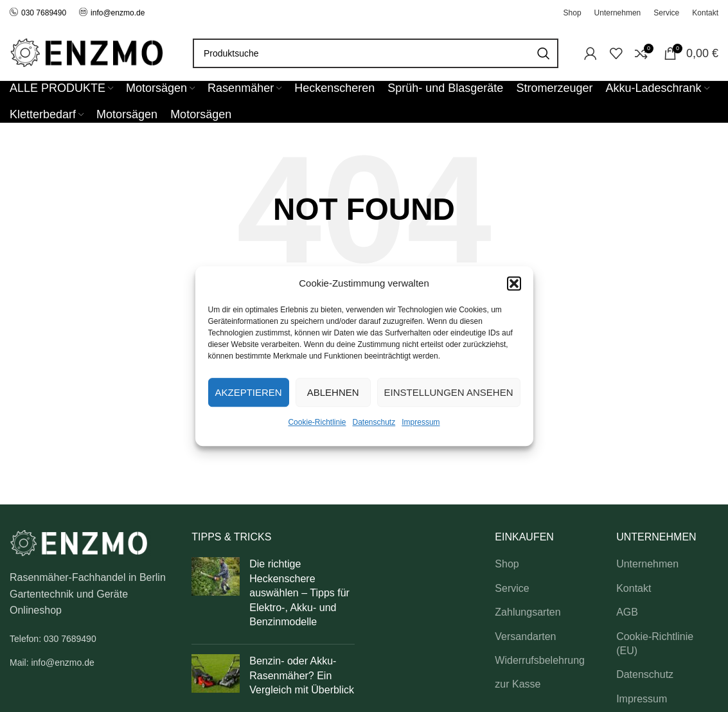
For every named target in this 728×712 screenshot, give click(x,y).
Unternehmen (647, 564)
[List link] (91, 639)
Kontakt (634, 588)
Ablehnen (333, 392)
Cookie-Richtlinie (317, 422)
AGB (627, 612)
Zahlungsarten (528, 612)
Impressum (421, 422)
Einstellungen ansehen (449, 392)
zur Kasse (518, 684)
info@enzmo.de (118, 13)
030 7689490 (38, 13)
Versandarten (525, 636)
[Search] (376, 53)
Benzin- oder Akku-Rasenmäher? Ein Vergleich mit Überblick (302, 675)
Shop (507, 564)
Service (512, 588)
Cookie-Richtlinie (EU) (655, 644)
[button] (514, 283)
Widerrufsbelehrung (540, 660)
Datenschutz (374, 422)
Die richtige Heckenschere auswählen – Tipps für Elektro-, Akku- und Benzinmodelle (299, 593)
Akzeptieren (249, 392)
